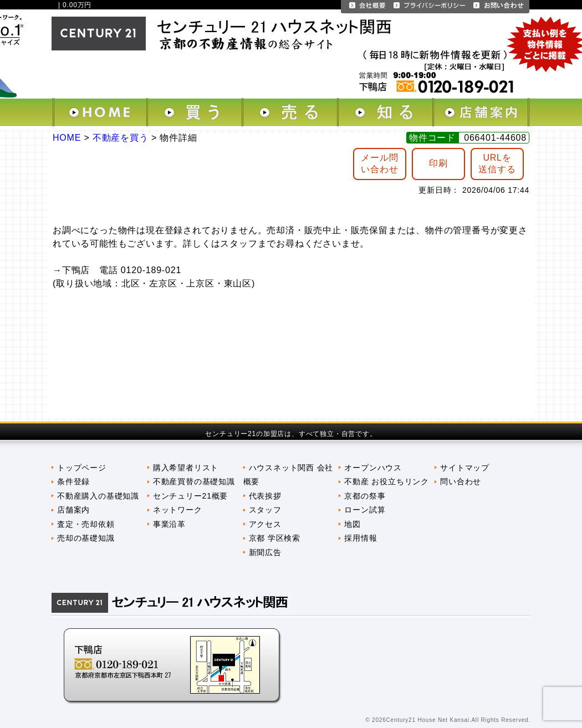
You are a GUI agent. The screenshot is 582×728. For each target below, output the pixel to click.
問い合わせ (461, 481)
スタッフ (265, 510)
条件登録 (73, 481)
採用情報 (361, 538)
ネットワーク (178, 510)
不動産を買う (121, 138)
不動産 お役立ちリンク (387, 481)
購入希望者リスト (186, 468)
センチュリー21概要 (190, 496)
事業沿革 (169, 524)
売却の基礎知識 (86, 538)
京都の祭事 (365, 496)
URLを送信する (497, 163)
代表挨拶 (265, 496)
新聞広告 (265, 552)
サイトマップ (465, 468)
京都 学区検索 (275, 538)
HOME (67, 138)
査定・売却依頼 (86, 524)
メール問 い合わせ (379, 163)
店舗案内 (73, 510)
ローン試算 (365, 510)
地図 (353, 524)
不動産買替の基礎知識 (194, 481)
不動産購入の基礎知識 (98, 496)
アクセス (265, 524)
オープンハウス (373, 468)
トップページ (82, 468)
